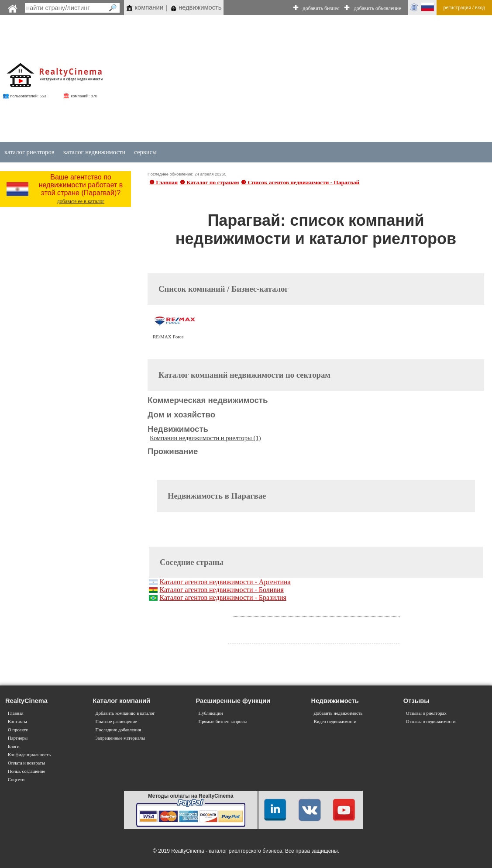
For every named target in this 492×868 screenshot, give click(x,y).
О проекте (18, 730)
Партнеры (18, 738)
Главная (16, 713)
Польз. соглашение (27, 771)
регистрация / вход (464, 7)
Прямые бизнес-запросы (222, 722)
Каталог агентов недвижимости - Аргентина (225, 582)
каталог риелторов (29, 152)
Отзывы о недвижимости (431, 722)
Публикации (210, 713)
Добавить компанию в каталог (125, 713)
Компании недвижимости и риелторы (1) (205, 438)
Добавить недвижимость (338, 713)
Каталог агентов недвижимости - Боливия (221, 590)
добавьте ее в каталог (81, 201)
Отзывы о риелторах (426, 713)
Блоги (14, 746)
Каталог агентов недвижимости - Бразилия (223, 598)
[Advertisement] (308, 79)
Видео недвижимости (335, 722)
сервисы (145, 152)
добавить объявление (378, 8)
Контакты (17, 722)
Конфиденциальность (29, 755)
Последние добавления (118, 730)
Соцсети (16, 780)
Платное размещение (116, 722)
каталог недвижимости (95, 152)
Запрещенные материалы (120, 738)
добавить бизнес (321, 8)
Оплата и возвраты (26, 763)
